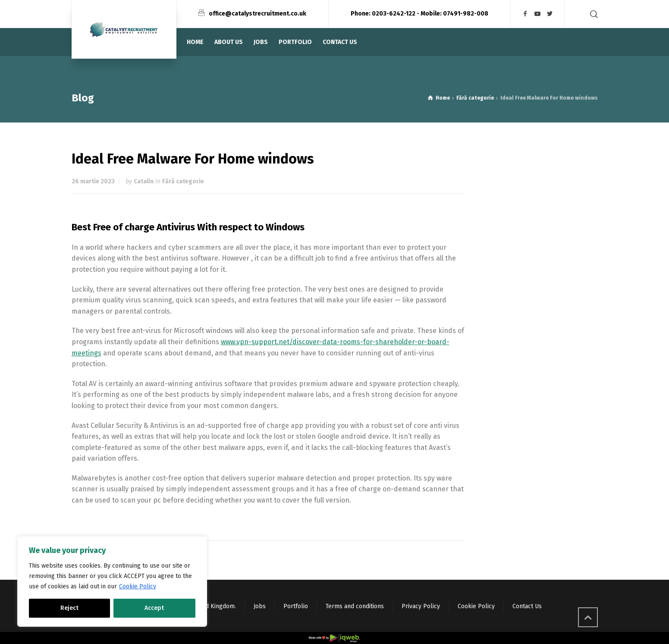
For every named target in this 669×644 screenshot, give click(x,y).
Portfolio (296, 606)
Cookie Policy (138, 586)
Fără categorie (183, 181)
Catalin (144, 181)
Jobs (260, 606)
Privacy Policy (421, 606)
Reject (69, 608)
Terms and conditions (355, 606)
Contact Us (527, 606)
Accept (154, 608)
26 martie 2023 (93, 181)
